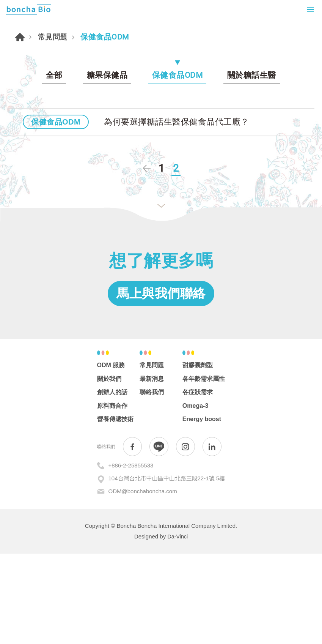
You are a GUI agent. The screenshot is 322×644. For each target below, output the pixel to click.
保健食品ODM (177, 148)
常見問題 (55, 109)
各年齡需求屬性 (204, 469)
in (212, 537)
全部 (54, 148)
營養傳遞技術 (115, 510)
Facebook (132, 537)
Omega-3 (195, 496)
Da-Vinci (177, 627)
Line (159, 537)
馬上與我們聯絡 (161, 382)
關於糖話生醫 (252, 148)
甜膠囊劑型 (198, 456)
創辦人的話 (112, 483)
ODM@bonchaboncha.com (143, 582)
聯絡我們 (152, 483)
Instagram (185, 537)
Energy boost (202, 510)
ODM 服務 (111, 456)
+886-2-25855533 (131, 556)
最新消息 (152, 469)
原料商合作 (112, 496)
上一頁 (146, 256)
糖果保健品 (107, 148)
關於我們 (109, 469)
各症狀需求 (198, 483)
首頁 (20, 109)
